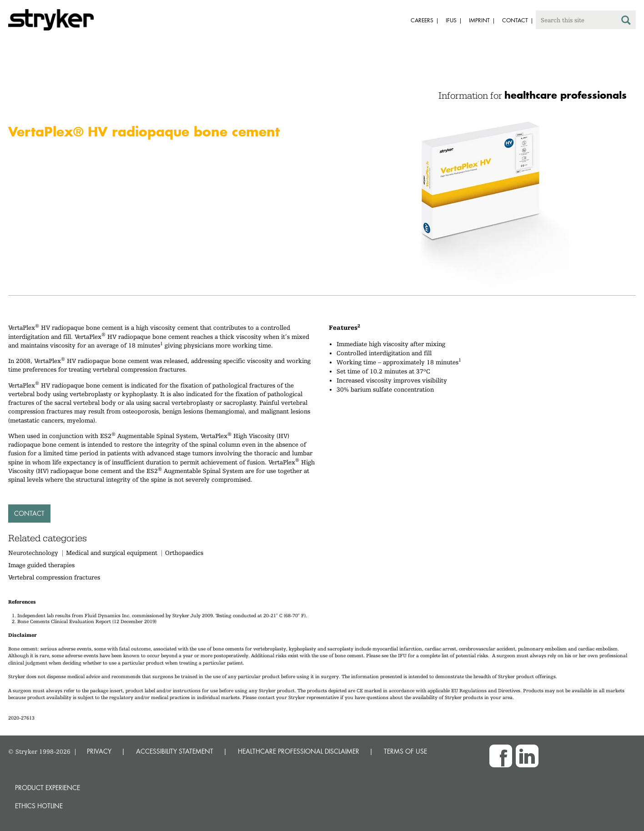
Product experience (48, 788)
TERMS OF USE (405, 751)
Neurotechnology (33, 553)
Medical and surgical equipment (113, 553)
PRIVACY (99, 751)
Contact (29, 513)
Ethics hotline (39, 806)
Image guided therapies (41, 565)
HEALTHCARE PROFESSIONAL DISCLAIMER (299, 751)
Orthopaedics (184, 553)
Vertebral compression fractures (54, 577)
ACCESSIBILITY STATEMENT (175, 751)
